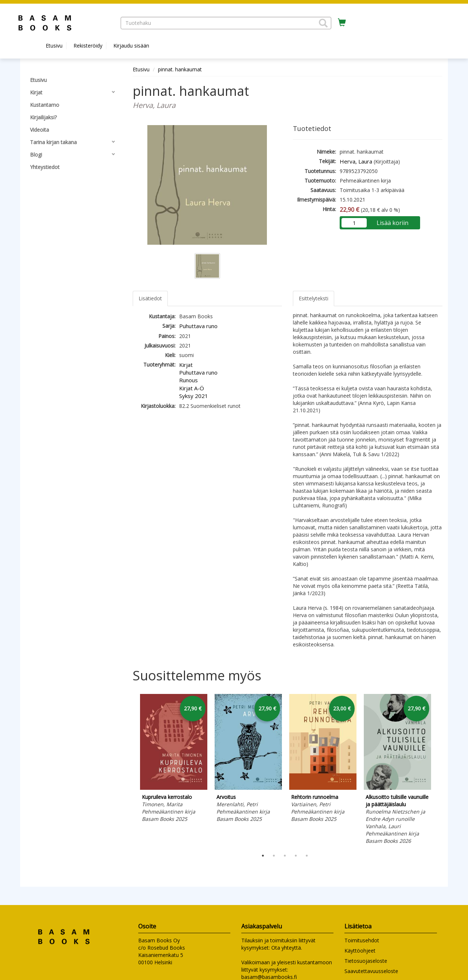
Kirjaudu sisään (131, 46)
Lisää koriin (392, 223)
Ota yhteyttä (286, 948)
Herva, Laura (356, 161)
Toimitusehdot (362, 940)
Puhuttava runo (198, 326)
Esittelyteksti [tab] (314, 298)
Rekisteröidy (88, 46)
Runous (188, 380)
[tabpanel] (174, 759)
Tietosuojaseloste (366, 961)
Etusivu (54, 46)
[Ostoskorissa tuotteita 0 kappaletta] (342, 23)
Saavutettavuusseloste (371, 971)
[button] (323, 23)
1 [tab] (263, 856)
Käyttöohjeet (360, 951)
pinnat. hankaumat (180, 69)
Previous (131, 770)
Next (439, 770)
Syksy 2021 (194, 396)
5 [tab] (307, 856)
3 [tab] (285, 856)
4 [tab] (296, 856)
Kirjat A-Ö (192, 388)
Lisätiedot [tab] (150, 298)
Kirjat (186, 365)
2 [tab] (274, 856)
